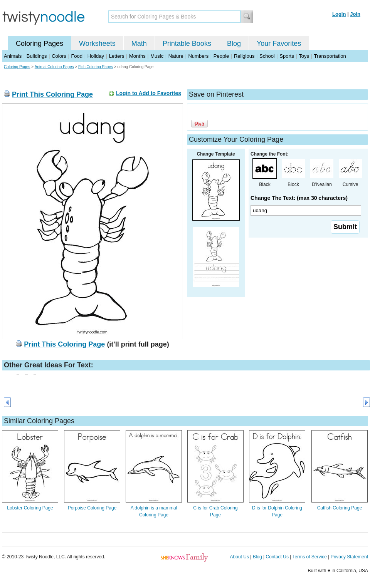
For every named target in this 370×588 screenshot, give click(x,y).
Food (77, 56)
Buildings (37, 56)
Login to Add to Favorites (149, 93)
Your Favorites (279, 44)
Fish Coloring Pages (96, 67)
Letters (117, 56)
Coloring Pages (40, 44)
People (221, 56)
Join (355, 14)
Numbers (198, 56)
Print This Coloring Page (52, 94)
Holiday (96, 56)
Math (139, 44)
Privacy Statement (349, 557)
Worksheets (97, 44)
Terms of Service (309, 557)
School (267, 56)
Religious (244, 56)
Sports (287, 56)
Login (339, 14)
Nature (176, 56)
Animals (13, 56)
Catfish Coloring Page (340, 508)
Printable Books (187, 44)
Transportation (330, 56)
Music (157, 56)
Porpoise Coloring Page (92, 508)
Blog (234, 44)
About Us (240, 557)
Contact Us (277, 557)
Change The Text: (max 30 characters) (299, 198)
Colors (59, 56)
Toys (304, 56)
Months (137, 56)
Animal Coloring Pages (54, 67)
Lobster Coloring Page (30, 508)
